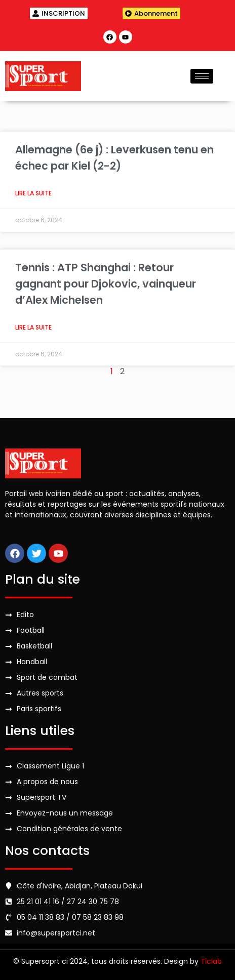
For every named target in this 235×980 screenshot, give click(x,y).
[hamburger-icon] (202, 76)
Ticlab (211, 961)
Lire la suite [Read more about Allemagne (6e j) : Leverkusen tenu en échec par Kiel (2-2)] (33, 193)
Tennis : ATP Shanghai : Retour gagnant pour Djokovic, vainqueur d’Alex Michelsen (106, 284)
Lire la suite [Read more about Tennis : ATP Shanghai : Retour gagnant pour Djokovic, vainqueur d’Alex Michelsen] (33, 327)
